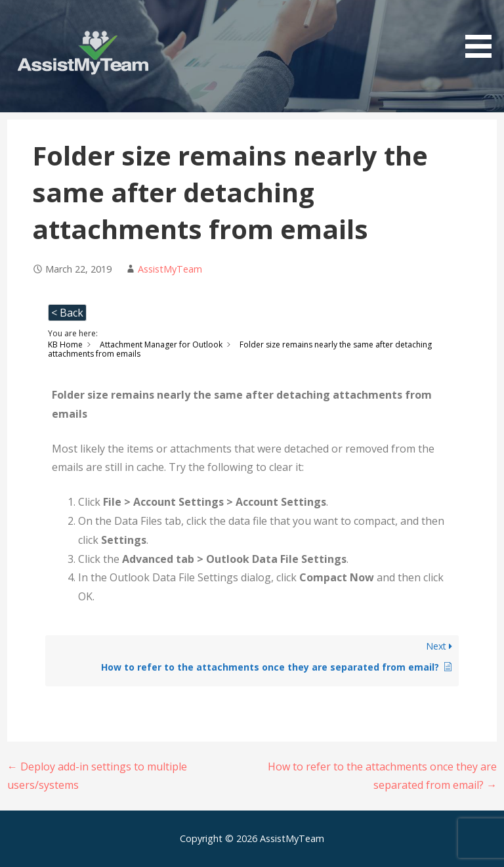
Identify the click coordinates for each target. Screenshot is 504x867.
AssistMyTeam (170, 269)
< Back (67, 313)
